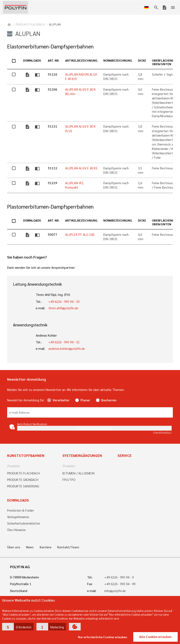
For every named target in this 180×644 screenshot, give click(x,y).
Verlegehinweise (18, 517)
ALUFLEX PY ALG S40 (80, 235)
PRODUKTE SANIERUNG (23, 486)
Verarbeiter (61, 400)
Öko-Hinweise (16, 530)
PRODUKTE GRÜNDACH (23, 480)
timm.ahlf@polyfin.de (63, 308)
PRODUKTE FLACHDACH (30, 24)
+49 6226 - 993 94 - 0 (119, 577)
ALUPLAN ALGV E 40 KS (81, 168)
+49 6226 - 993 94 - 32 (64, 342)
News (30, 547)
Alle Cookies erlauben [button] (155, 637)
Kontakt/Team (68, 547)
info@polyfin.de (115, 591)
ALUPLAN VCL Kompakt (75, 185)
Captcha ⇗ (162, 432)
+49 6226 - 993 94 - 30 (64, 302)
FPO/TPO (69, 480)
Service (125, 455)
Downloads (18, 500)
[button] (18, 627)
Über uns (14, 547)
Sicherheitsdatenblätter (24, 523)
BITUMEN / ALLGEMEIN (78, 473)
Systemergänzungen (82, 455)
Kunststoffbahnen (26, 455)
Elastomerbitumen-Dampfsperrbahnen (50, 46)
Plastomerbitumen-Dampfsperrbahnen (50, 207)
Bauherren (109, 400)
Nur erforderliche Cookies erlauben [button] (103, 637)
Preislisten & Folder (21, 510)
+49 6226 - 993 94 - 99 (120, 584)
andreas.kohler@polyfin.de (67, 349)
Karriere (45, 547)
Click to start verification (95, 428)
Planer (85, 400)
